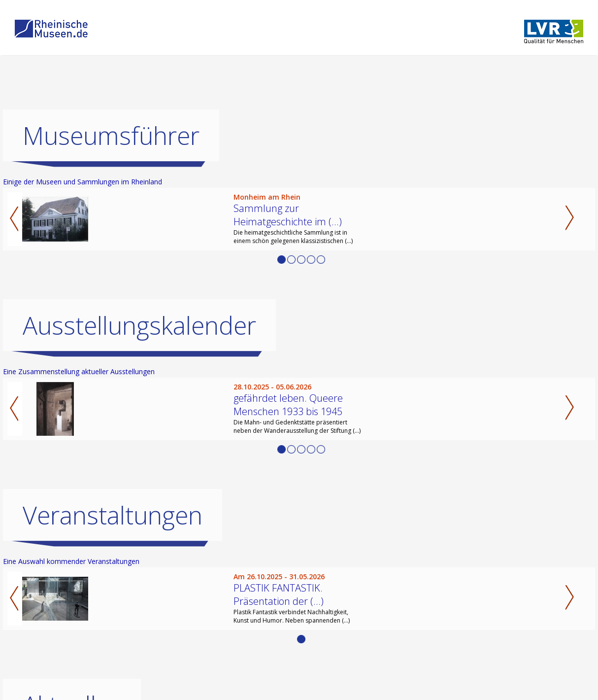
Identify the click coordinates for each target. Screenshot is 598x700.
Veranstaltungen (113, 515)
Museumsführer (111, 136)
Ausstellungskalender (139, 325)
